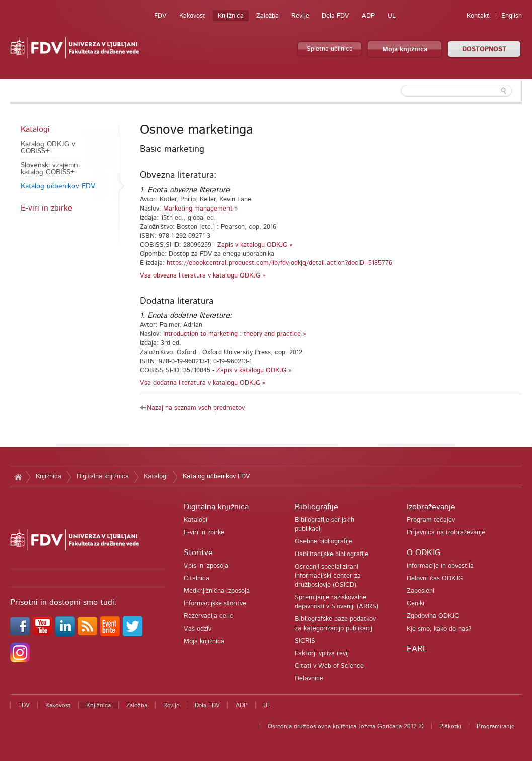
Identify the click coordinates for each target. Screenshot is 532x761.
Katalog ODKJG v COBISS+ (48, 148)
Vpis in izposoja (206, 566)
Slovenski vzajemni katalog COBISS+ (50, 169)
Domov (18, 477)
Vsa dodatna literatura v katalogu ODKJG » (203, 383)
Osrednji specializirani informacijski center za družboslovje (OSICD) (328, 576)
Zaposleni (421, 591)
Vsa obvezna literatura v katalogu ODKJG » (203, 276)
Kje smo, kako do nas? (439, 629)
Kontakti (479, 16)
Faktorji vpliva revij (322, 653)
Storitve (198, 552)
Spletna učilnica (330, 49)
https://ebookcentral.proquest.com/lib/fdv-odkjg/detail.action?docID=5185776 (279, 263)
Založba (268, 16)
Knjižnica (231, 16)
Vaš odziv (198, 629)
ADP (368, 16)
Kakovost (192, 16)
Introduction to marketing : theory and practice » (235, 334)
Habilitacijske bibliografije (332, 554)
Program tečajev (431, 520)
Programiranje (496, 726)
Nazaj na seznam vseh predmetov (196, 408)
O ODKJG (424, 552)
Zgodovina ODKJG (433, 616)
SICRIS (305, 641)
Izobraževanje (431, 507)
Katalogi (35, 129)
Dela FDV (335, 16)
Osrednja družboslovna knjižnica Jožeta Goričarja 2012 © (346, 726)
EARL (417, 649)
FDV (160, 16)
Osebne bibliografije (324, 542)
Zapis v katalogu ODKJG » (255, 245)
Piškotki (450, 726)
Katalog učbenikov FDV (58, 186)
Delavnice (309, 679)
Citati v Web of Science (329, 666)
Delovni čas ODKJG (435, 578)
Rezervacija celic (208, 616)
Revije (300, 16)
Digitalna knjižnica (103, 477)
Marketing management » (201, 209)
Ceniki (415, 604)
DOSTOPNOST (484, 50)
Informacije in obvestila (440, 566)
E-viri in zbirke (47, 208)
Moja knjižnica (405, 50)
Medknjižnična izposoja (217, 591)
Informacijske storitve (215, 604)
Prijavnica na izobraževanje (446, 533)
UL (392, 16)
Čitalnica (197, 578)
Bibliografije (317, 507)
